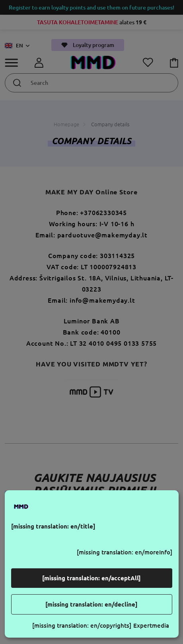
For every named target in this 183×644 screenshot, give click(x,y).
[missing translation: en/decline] (91, 604)
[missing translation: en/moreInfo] (125, 552)
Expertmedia (151, 625)
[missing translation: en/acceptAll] (91, 578)
